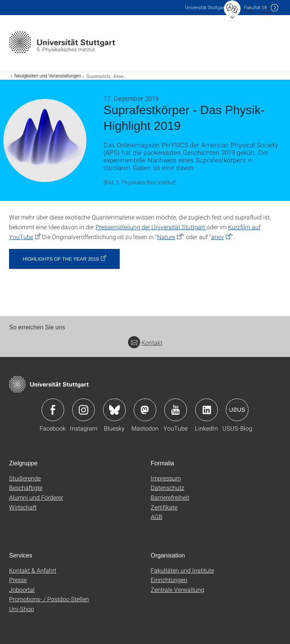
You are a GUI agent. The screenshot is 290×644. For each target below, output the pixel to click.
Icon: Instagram (83, 410)
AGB (157, 517)
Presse (18, 580)
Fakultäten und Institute (182, 570)
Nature (166, 237)
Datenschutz (167, 487)
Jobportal (22, 589)
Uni (205, 7)
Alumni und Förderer (36, 497)
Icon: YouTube (176, 410)
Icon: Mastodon (145, 410)
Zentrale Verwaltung (177, 589)
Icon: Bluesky (114, 410)
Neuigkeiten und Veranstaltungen (48, 76)
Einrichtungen (169, 580)
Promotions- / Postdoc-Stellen (49, 599)
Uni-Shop (22, 609)
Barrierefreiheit (170, 497)
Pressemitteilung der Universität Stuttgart (151, 227)
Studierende (25, 478)
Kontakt (145, 342)
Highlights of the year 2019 (61, 259)
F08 (255, 7)
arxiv (217, 237)
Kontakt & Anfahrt (33, 570)
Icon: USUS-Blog (237, 410)
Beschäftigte (26, 487)
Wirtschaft (23, 507)
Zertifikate (164, 507)
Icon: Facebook (53, 410)
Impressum (166, 478)
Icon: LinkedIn (207, 410)
